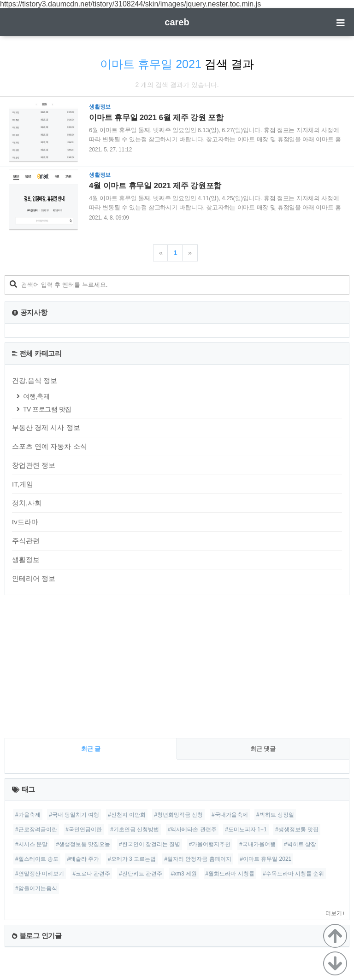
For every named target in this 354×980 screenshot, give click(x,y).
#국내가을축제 (230, 815)
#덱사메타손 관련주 (192, 829)
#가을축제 (28, 815)
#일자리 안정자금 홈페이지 (198, 859)
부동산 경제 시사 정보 (46, 427)
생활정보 (26, 560)
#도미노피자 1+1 (246, 829)
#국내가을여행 (257, 844)
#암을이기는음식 (36, 888)
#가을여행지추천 (210, 844)
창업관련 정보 (34, 465)
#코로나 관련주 (91, 874)
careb (177, 22)
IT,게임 (23, 484)
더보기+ (335, 913)
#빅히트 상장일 (275, 815)
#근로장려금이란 (36, 829)
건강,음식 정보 (35, 380)
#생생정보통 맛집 (297, 829)
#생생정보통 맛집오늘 (83, 844)
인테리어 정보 (34, 578)
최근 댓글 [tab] (263, 749)
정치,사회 (27, 503)
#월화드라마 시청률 (230, 874)
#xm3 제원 (184, 874)
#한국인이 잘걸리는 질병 (150, 844)
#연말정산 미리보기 (40, 874)
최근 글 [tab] (91, 749)
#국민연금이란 (84, 829)
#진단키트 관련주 (141, 874)
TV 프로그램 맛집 (47, 409)
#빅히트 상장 (300, 844)
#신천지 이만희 (127, 815)
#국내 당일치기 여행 (74, 815)
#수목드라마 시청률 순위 (293, 874)
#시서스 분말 (31, 844)
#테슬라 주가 (83, 859)
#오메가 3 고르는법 (132, 859)
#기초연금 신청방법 (135, 829)
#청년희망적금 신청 (178, 815)
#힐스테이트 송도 (37, 859)
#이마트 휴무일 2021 (265, 859)
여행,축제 (36, 396)
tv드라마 (25, 522)
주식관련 (26, 541)
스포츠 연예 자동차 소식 (50, 446)
